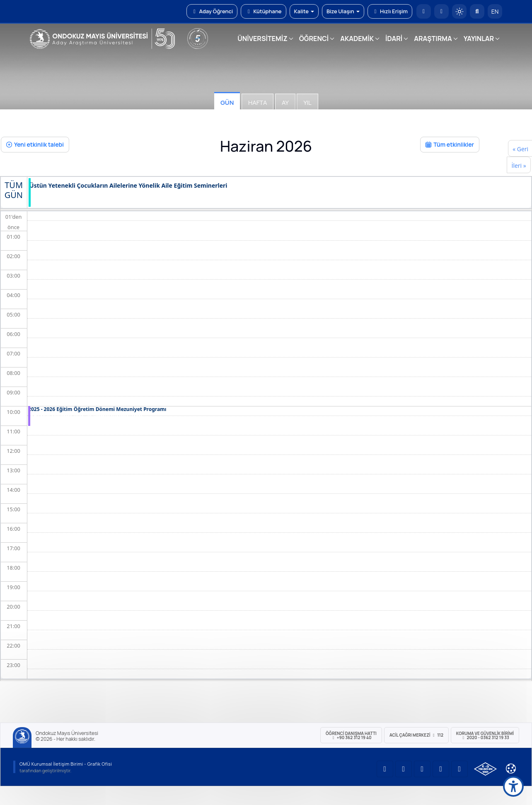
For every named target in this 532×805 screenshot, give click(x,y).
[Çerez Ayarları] (511, 769)
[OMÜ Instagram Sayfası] (422, 769)
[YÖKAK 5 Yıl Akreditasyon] (198, 39)
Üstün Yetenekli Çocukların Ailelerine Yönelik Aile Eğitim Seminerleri (128, 186)
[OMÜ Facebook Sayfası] (459, 769)
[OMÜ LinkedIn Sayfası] (404, 769)
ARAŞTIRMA (433, 39)
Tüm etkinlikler (450, 144)
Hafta (258, 103)
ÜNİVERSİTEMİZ (262, 39)
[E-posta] (441, 11)
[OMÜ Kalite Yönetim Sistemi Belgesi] (485, 769)
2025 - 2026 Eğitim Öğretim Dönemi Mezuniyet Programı (97, 409)
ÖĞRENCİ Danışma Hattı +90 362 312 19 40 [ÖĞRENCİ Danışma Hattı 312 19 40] (351, 735)
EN (495, 11)
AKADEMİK (357, 39)
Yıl (307, 103)
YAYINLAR (479, 39)
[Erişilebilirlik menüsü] (513, 786)
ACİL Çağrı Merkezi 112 (416, 735)
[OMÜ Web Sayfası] (102, 39)
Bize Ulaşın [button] (343, 11)
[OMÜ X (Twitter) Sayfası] (441, 769)
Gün (227, 103)
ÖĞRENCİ (314, 39)
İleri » (519, 166)
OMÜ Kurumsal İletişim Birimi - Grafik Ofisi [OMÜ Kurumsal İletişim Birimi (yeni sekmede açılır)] (66, 764)
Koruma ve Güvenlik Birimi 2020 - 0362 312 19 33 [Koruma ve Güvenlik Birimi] (485, 735)
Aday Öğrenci (212, 11)
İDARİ (394, 39)
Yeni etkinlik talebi (35, 144)
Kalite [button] (304, 11)
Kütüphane (263, 11)
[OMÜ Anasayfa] (424, 11)
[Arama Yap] (477, 11)
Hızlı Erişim (390, 11)
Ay (285, 103)
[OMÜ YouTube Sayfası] (385, 769)
